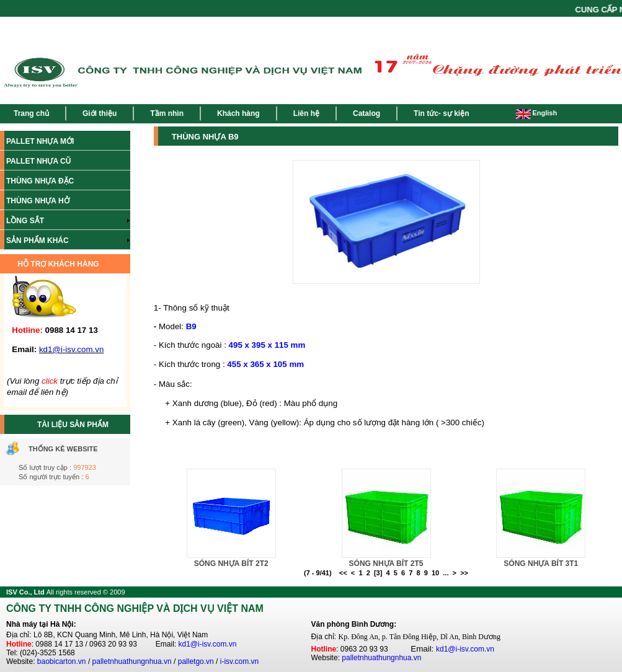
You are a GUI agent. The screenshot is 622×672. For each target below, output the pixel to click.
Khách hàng (238, 113)
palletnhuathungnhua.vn (132, 661)
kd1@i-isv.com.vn (208, 644)
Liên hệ (306, 113)
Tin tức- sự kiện (441, 113)
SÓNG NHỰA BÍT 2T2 (231, 564)
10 (435, 573)
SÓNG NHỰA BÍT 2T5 (386, 564)
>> (464, 573)
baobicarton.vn (62, 661)
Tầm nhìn (167, 113)
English (536, 113)
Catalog (367, 113)
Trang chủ (31, 113)
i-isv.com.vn (239, 661)
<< (343, 573)
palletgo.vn (196, 661)
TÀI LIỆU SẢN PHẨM (73, 425)
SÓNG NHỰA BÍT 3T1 (541, 564)
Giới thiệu (100, 113)
